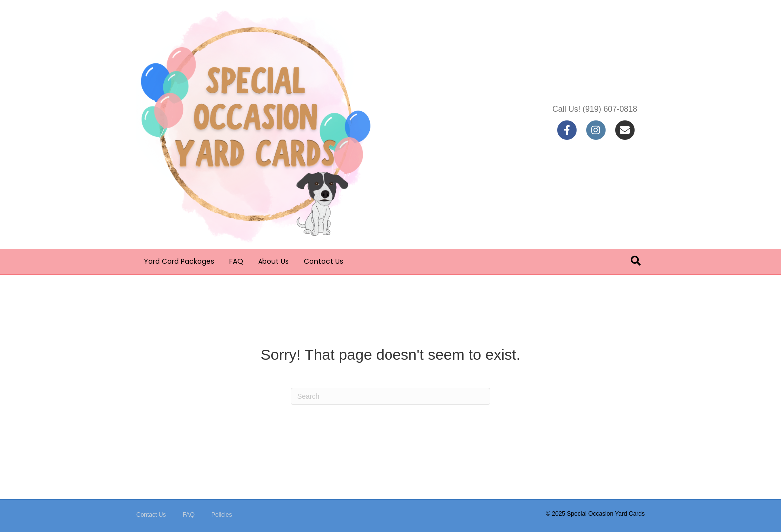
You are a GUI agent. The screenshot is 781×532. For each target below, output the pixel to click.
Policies (221, 515)
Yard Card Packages (179, 261)
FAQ (236, 261)
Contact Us (324, 261)
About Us (273, 261)
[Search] (636, 261)
